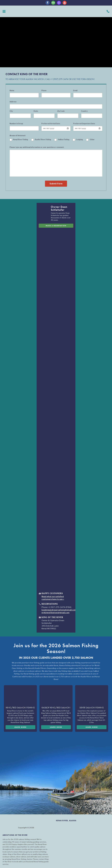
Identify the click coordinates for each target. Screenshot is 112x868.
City (11, 111)
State (36, 111)
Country (84, 111)
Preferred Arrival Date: (51, 124)
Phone (44, 91)
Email (75, 91)
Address (13, 102)
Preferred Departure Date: (84, 124)
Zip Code (61, 111)
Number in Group (16, 124)
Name (12, 91)
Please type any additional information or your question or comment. (37, 148)
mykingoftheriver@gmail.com (55, 613)
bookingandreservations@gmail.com (59, 610)
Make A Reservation (56, 226)
